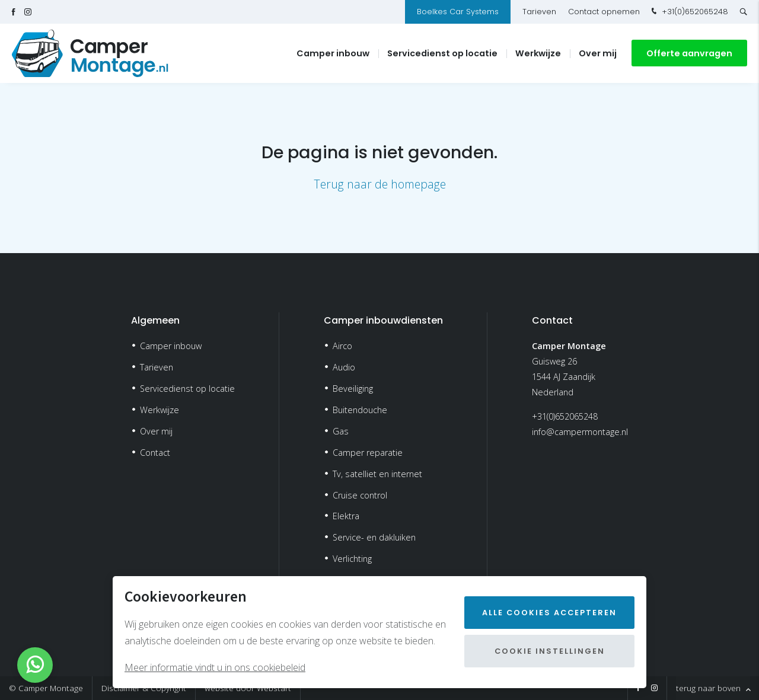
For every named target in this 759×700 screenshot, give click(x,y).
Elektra (346, 516)
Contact (155, 453)
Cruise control (360, 495)
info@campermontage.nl (580, 432)
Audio (344, 367)
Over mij (598, 53)
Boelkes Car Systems (458, 12)
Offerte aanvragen (689, 53)
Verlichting (352, 559)
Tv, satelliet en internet (377, 474)
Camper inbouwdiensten (383, 320)
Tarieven (539, 12)
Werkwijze (538, 53)
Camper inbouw (333, 53)
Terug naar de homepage (380, 184)
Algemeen (155, 320)
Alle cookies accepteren (549, 613)
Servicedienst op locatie (442, 53)
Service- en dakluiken (374, 537)
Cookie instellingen (550, 651)
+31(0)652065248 (688, 12)
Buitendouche (360, 410)
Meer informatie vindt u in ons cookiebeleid (215, 667)
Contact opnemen (604, 12)
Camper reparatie (368, 453)
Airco (342, 346)
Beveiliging (353, 389)
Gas (341, 431)
